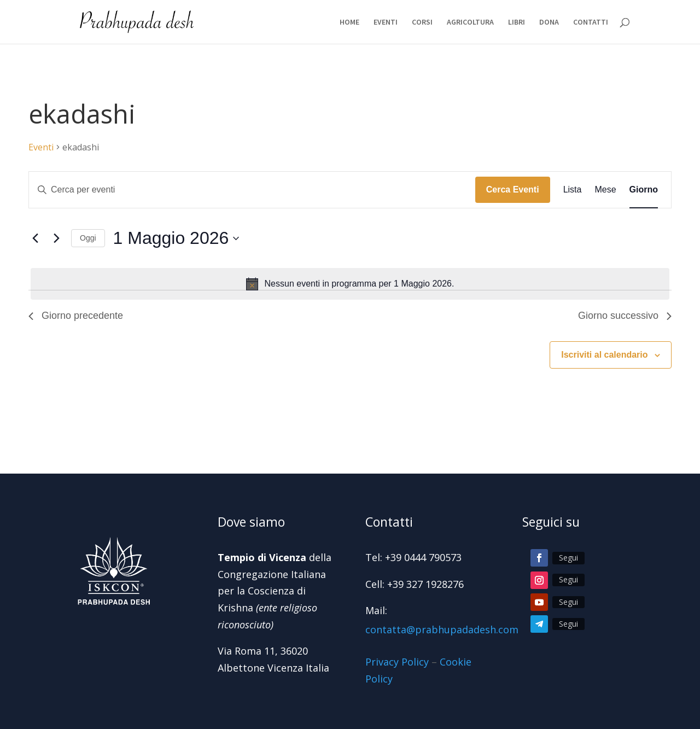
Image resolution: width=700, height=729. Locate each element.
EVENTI (386, 22)
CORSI (422, 22)
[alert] (350, 284)
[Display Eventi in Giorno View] (644, 190)
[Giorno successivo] (56, 238)
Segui (568, 558)
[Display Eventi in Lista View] (573, 190)
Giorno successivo (625, 316)
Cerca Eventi (513, 189)
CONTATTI (591, 22)
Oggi (88, 238)
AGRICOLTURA (470, 22)
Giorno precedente (76, 316)
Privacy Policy (397, 662)
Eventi (41, 147)
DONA (549, 22)
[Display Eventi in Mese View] (605, 190)
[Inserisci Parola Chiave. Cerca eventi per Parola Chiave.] (252, 190)
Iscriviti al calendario (604, 355)
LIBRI (517, 22)
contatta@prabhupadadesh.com (442, 629)
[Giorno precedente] (35, 238)
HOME (349, 22)
